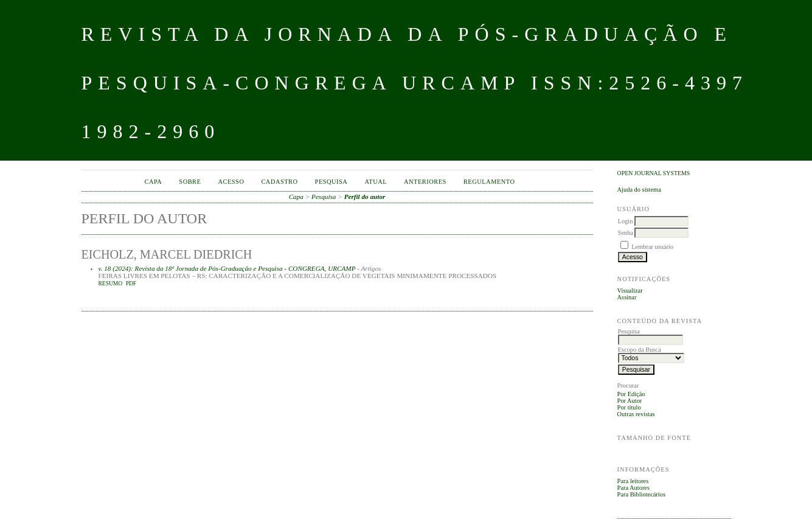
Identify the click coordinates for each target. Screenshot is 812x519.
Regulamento (489, 182)
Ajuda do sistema (639, 190)
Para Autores (633, 488)
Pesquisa (331, 182)
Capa (154, 182)
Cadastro (279, 182)
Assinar (627, 297)
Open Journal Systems (654, 173)
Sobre (190, 182)
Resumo (111, 284)
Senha (626, 233)
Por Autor (630, 401)
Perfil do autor (365, 197)
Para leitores (633, 481)
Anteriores (425, 182)
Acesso (231, 182)
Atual (376, 182)
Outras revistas (636, 414)
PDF (131, 284)
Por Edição (631, 394)
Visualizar (630, 291)
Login (626, 221)
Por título (629, 407)
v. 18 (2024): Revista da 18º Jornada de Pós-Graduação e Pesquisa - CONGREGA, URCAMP (227, 268)
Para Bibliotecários (641, 494)
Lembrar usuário (652, 247)
